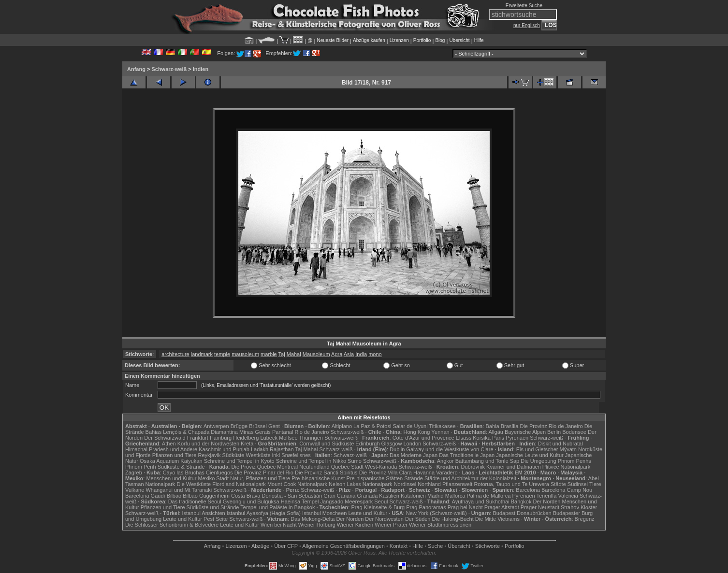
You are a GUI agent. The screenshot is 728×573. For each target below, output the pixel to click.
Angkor (445, 461)
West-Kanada (381, 467)
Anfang (136, 69)
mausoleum (245, 354)
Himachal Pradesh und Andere (161, 449)
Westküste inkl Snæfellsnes (278, 455)
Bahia (492, 426)
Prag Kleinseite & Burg (378, 507)
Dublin (397, 449)
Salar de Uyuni (410, 426)
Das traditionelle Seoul (195, 501)
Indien (201, 69)
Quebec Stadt (347, 467)
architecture (175, 354)
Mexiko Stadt (213, 478)
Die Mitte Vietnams (497, 519)
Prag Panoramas (426, 507)
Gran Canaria (339, 496)
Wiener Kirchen (355, 525)
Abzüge (260, 546)
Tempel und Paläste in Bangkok (277, 507)
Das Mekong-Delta (313, 519)
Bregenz (585, 519)
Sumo (355, 461)
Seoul (381, 501)
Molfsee (288, 438)
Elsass (464, 438)
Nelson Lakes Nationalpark (360, 484)
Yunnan (440, 432)
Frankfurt (198, 438)
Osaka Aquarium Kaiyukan (171, 461)
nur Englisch (527, 25)
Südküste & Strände (181, 467)
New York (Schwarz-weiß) (437, 513)
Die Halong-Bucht (453, 519)
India (361, 354)
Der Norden (547, 501)
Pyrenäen (517, 438)
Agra (337, 354)
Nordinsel (405, 484)
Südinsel (578, 484)
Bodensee (574, 432)
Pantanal (283, 432)
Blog (440, 40)
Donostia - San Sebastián (292, 496)
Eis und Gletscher (537, 449)
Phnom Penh (141, 467)
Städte (558, 484)
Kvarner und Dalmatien (514, 467)
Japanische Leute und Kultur (530, 455)
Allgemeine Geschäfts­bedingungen (343, 546)
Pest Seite (216, 519)
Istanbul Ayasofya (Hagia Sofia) (264, 513)
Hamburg (221, 438)
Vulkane (135, 490)
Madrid (436, 496)
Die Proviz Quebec (254, 467)
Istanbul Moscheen (324, 513)
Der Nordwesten (384, 519)
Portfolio (422, 40)
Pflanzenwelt (457, 484)
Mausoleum (316, 354)
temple (222, 354)
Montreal (287, 467)
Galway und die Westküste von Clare (450, 449)
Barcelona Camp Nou (567, 490)
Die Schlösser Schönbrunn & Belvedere (172, 525)
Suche (435, 546)
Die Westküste (194, 484)
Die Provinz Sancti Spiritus (326, 473)
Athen (169, 444)
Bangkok (521, 501)
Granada (367, 496)
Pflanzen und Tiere (175, 455)
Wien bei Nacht (279, 525)
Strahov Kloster (579, 507)
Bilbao (174, 496)
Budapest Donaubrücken (522, 513)
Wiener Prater (391, 525)
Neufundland (314, 467)
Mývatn (568, 449)
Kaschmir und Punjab (224, 449)
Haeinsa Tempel (300, 501)
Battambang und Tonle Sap (488, 461)
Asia (349, 354)
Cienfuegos (219, 473)
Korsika (482, 438)
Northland (429, 484)
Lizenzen (399, 40)
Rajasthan (282, 449)
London (412, 444)
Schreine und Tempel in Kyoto (239, 461)
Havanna (424, 473)
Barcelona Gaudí (145, 496)
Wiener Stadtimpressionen (440, 525)
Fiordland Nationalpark (239, 484)
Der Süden (418, 519)
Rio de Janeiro (312, 432)
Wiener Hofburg (317, 525)
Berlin (554, 432)
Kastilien (389, 496)
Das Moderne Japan (414, 455)
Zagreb (134, 473)
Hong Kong (416, 432)
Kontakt (399, 546)
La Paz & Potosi (372, 426)
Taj (282, 354)
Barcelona (528, 490)
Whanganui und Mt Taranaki (179, 490)
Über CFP (286, 546)
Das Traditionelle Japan (467, 455)
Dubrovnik (473, 467)
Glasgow (392, 444)
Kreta (247, 444)
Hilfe (479, 40)
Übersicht (459, 40)
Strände (414, 478)
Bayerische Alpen (525, 432)
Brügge (239, 426)
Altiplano (342, 426)
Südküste (233, 455)
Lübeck (269, 438)
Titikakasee (442, 426)
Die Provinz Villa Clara (386, 473)
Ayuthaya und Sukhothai (481, 501)
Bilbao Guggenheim (206, 496)
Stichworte (488, 546)
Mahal (294, 354)
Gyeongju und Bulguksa (251, 501)
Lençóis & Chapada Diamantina (200, 432)
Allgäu (496, 432)
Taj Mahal (306, 449)
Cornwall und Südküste (327, 444)
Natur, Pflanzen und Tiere (260, 478)
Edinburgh (367, 444)
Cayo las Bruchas (184, 473)
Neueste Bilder (333, 40)
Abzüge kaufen (369, 40)
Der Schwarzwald (165, 438)
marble (269, 354)
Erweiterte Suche (524, 6)
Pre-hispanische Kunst (318, 478)
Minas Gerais (255, 432)
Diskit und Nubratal (561, 444)
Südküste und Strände (213, 507)
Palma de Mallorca (488, 496)
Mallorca (455, 496)
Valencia (568, 496)
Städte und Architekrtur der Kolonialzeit (470, 478)
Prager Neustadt (540, 507)
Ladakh (260, 449)
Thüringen (311, 438)
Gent (274, 426)
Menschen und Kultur (171, 478)
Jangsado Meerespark (346, 501)
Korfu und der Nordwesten (208, 444)
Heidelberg (246, 438)
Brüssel (258, 426)
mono (375, 354)
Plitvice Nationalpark (567, 467)
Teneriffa (546, 496)
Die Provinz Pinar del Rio (264, 473)
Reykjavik (209, 455)
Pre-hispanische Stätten (374, 478)
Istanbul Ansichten (203, 513)
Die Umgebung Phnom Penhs (556, 461)
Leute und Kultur (368, 513)
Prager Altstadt (502, 507)
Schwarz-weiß (169, 69)
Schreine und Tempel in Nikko (311, 461)
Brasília (510, 426)
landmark (202, 354)
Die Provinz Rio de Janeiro (551, 426)
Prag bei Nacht (465, 507)
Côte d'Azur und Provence (423, 438)
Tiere (595, 484)
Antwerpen (216, 426)
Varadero (447, 473)
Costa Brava (246, 496)
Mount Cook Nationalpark (297, 484)
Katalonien (413, 496)
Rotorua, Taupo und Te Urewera (511, 484)
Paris (498, 438)
